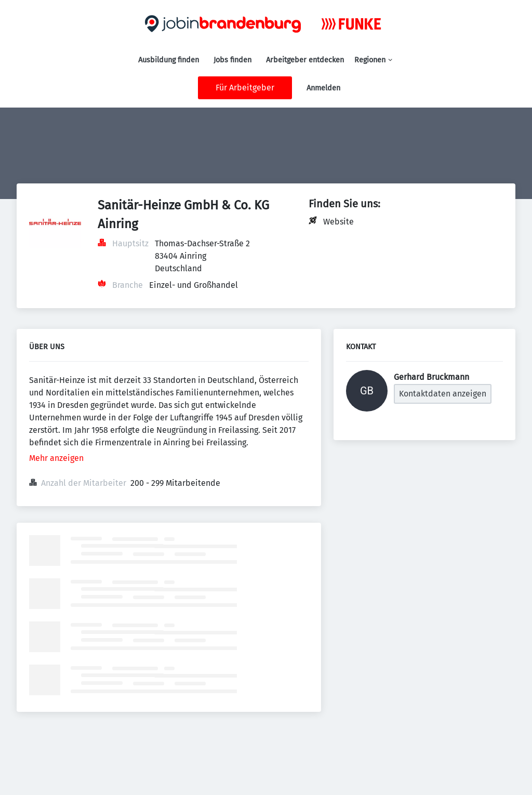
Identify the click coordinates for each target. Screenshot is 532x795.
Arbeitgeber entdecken (305, 60)
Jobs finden (232, 60)
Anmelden (323, 88)
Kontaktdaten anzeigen (443, 394)
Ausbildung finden (169, 60)
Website (338, 222)
